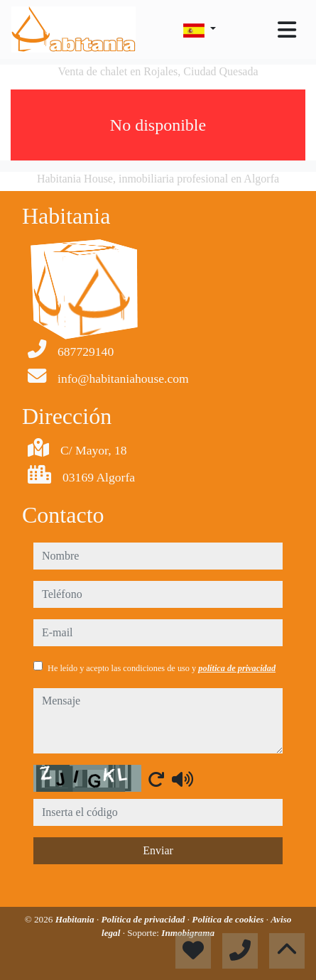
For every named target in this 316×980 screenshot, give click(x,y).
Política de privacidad (145, 919)
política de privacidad (237, 668)
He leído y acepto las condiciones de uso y (162, 668)
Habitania (76, 919)
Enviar (158, 850)
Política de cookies (229, 919)
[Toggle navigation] (287, 30)
